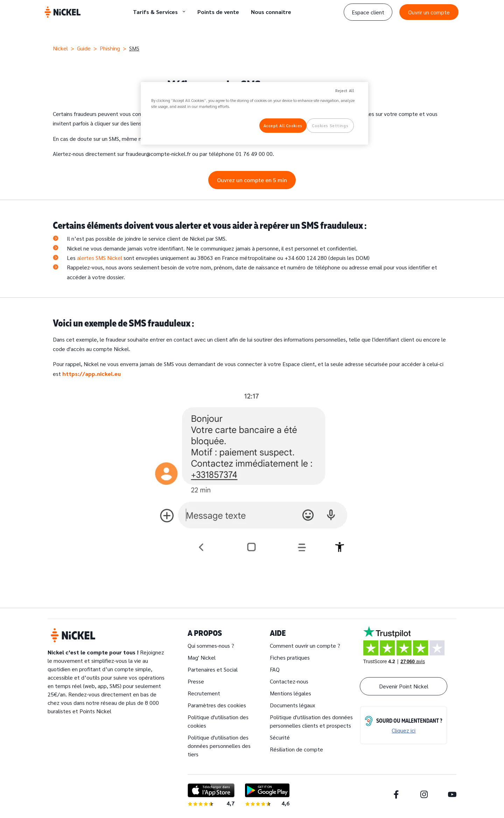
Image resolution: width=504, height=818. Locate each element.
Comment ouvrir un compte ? (305, 645)
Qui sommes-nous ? (211, 645)
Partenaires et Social (213, 669)
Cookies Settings (330, 126)
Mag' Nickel (202, 657)
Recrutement (204, 693)
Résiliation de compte (296, 749)
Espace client (368, 12)
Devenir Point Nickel (404, 686)
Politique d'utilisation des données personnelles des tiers (219, 746)
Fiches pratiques (290, 657)
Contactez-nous (289, 681)
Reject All (345, 91)
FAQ (275, 669)
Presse (196, 681)
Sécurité (280, 737)
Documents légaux (292, 705)
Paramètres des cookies (217, 705)
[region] (254, 114)
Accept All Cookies (283, 126)
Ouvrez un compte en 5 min (252, 180)
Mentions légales (290, 693)
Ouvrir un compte (429, 12)
